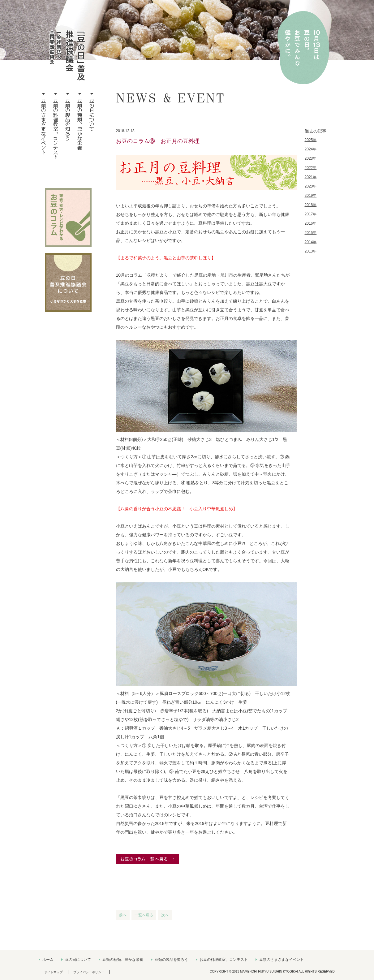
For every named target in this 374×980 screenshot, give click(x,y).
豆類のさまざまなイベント (282, 960)
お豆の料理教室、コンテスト (224, 960)
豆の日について (78, 960)
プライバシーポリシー (89, 972)
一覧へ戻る (144, 915)
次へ (165, 915)
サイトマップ (54, 972)
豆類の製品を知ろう (171, 960)
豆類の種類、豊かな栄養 (123, 960)
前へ (123, 915)
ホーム (48, 960)
